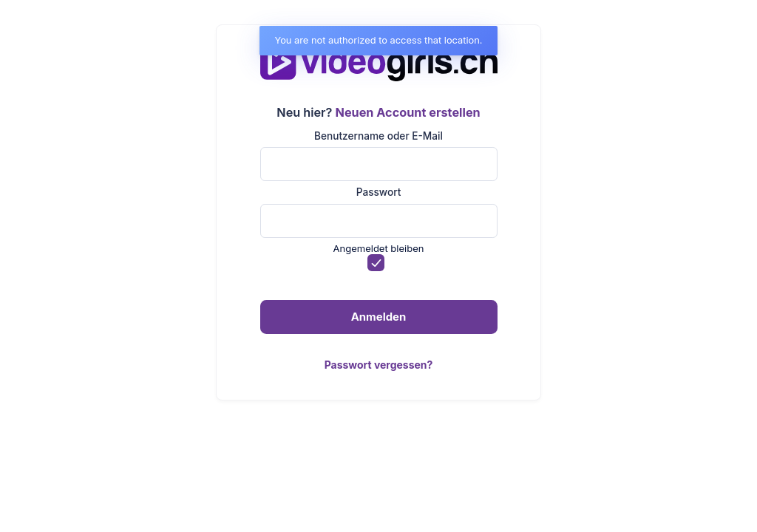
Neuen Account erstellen (408, 112)
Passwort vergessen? (379, 365)
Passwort (379, 192)
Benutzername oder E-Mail (378, 136)
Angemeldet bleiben (379, 248)
